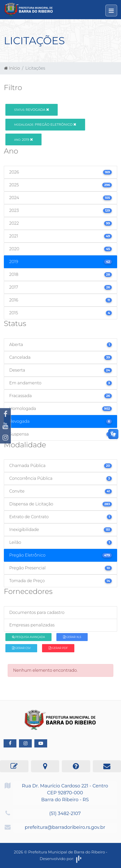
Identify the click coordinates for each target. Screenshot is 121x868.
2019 (23, 139)
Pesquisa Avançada (29, 637)
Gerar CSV (21, 648)
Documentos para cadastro (37, 612)
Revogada (32, 110)
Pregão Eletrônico (45, 124)
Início (12, 68)
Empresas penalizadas (32, 625)
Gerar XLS (72, 637)
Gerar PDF (58, 648)
